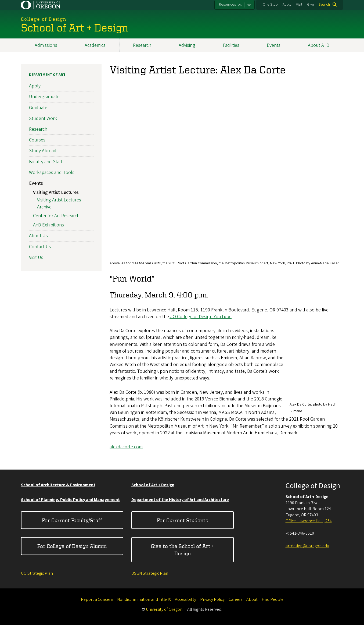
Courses (37, 140)
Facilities (231, 45)
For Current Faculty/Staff (72, 520)
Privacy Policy (212, 599)
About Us (38, 236)
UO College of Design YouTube (201, 317)
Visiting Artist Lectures (56, 192)
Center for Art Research (56, 216)
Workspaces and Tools (52, 173)
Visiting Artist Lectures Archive (59, 203)
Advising (187, 45)
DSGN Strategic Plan (150, 573)
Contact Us (40, 246)
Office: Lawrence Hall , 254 (309, 521)
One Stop (270, 5)
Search (324, 5)
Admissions (46, 45)
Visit (299, 5)
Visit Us (36, 258)
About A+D (319, 45)
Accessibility (185, 599)
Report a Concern (97, 599)
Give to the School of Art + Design (182, 550)
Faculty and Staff (46, 161)
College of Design (313, 486)
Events (274, 45)
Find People (273, 599)
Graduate (38, 107)
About (252, 599)
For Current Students (183, 520)
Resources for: (230, 5)
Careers (235, 599)
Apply (287, 5)
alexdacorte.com (126, 447)
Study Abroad (43, 151)
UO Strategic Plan (37, 573)
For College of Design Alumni (72, 546)
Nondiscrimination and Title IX (144, 599)
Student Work (43, 118)
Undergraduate (44, 97)
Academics (95, 45)
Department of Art (47, 75)
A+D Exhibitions (48, 225)
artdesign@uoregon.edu (307, 546)
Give (311, 5)
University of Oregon (164, 609)
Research (142, 45)
